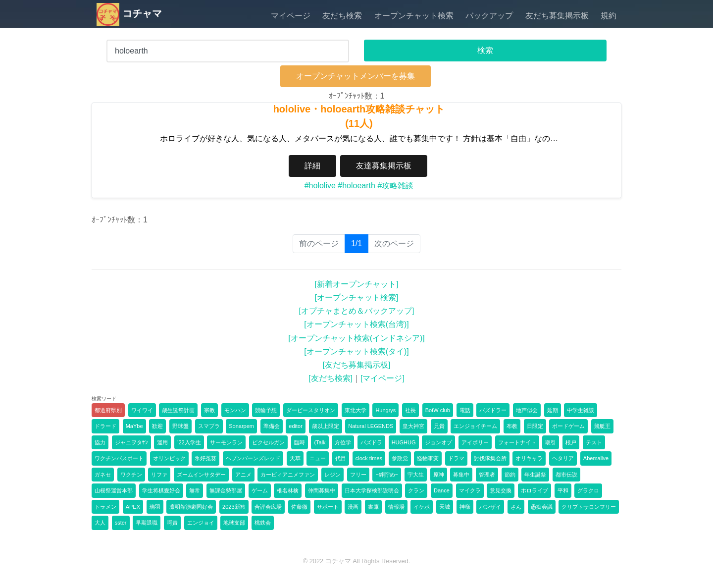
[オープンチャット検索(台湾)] (356, 324)
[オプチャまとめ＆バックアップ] (357, 311)
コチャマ (129, 13)
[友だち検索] (331, 378)
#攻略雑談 (395, 186)
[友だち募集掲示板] (357, 365)
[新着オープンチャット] (357, 284)
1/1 (360, 243)
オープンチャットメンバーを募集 (356, 76)
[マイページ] (382, 378)
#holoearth (356, 186)
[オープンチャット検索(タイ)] (356, 351)
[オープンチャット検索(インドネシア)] (356, 338)
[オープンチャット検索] (357, 297)
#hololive (320, 186)
